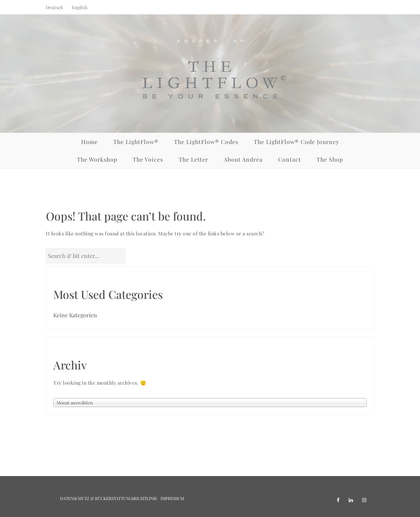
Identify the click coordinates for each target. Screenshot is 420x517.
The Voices (148, 159)
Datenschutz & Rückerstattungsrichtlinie (109, 498)
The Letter (193, 159)
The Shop (330, 159)
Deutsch (55, 7)
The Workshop (97, 159)
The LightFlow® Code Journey (296, 142)
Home (89, 142)
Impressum (172, 498)
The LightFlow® (136, 142)
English (80, 7)
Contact (290, 159)
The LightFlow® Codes (206, 142)
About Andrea (243, 159)
